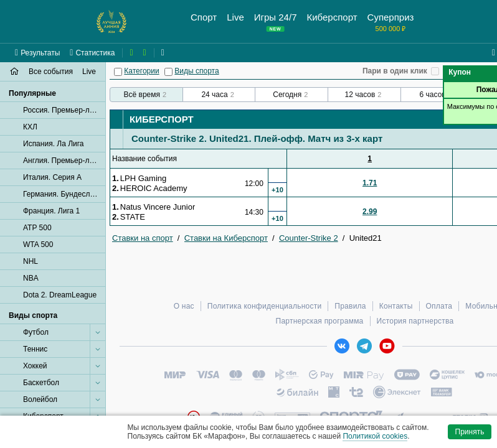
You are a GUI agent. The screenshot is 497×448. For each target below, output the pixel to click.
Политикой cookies (375, 436)
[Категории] (118, 72)
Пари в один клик (395, 71)
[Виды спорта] (168, 72)
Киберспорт (162, 119)
